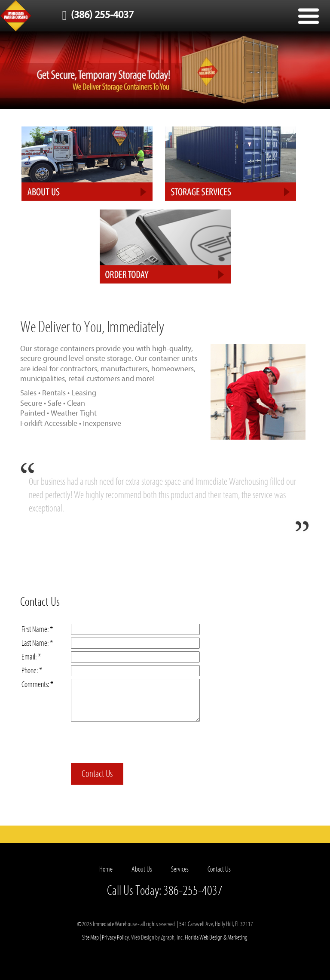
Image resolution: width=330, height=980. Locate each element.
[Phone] (135, 671)
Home (106, 869)
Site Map (90, 937)
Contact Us (97, 774)
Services (180, 869)
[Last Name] (135, 643)
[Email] (135, 657)
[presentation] (136, 744)
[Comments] (135, 700)
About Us (142, 869)
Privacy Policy (115, 937)
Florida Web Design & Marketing (216, 937)
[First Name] (135, 629)
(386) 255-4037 (96, 15)
